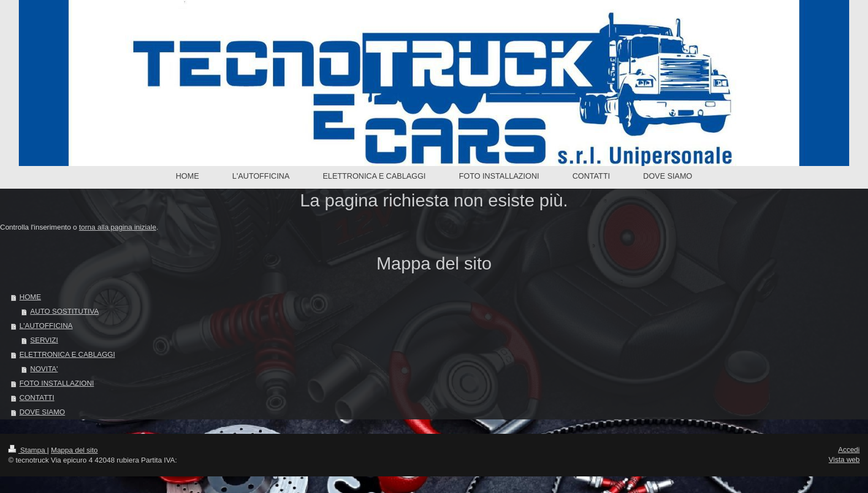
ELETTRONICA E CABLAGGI (67, 354)
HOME (30, 297)
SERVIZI (44, 340)
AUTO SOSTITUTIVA (65, 311)
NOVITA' (44, 369)
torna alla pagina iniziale (118, 227)
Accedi (849, 450)
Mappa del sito (74, 450)
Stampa (28, 450)
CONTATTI (37, 398)
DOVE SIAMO (42, 412)
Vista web (844, 460)
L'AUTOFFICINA (46, 326)
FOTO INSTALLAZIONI (57, 383)
